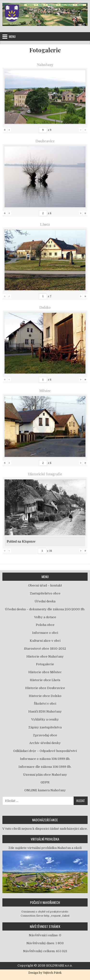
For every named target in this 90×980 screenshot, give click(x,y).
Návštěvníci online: (44, 935)
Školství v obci (45, 704)
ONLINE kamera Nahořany (45, 790)
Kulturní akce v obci (45, 641)
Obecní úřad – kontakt (45, 585)
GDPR (45, 782)
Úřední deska (45, 601)
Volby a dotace (45, 617)
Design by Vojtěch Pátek (45, 973)
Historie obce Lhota (45, 680)
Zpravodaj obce (45, 735)
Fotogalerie (45, 50)
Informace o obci (45, 633)
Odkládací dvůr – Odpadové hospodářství (45, 751)
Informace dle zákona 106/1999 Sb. (45, 767)
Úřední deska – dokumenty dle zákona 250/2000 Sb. (45, 609)
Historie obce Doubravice (45, 688)
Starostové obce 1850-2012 (45, 649)
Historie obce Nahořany (45, 656)
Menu (12, 36)
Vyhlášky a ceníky (45, 719)
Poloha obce (45, 625)
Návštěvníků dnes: (41, 943)
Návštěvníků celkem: (39, 951)
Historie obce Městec (45, 672)
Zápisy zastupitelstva (45, 727)
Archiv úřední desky (45, 743)
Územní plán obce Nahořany (45, 775)
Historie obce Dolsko (45, 696)
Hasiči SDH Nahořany (45, 711)
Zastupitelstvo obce (45, 593)
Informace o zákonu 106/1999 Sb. (45, 759)
